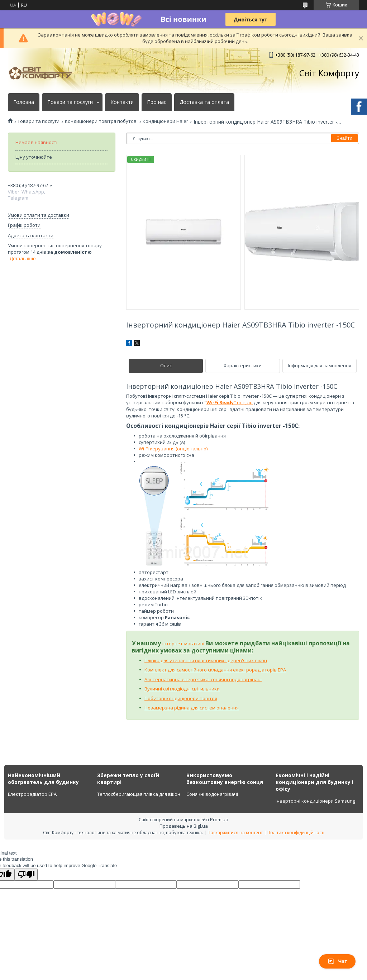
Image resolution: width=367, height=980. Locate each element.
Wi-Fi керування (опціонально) (173, 449)
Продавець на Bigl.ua (184, 826)
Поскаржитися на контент (235, 833)
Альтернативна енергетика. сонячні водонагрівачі (203, 679)
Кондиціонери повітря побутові (101, 121)
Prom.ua (219, 819)
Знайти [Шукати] (344, 138)
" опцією (230, 402)
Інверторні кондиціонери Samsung (315, 801)
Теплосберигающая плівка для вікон (139, 794)
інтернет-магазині (184, 644)
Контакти (122, 102)
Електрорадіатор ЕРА (32, 794)
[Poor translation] (26, 874)
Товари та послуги (70, 102)
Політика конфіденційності (296, 833)
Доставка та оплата (204, 102)
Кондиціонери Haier (165, 121)
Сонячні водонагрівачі (212, 794)
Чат (337, 961)
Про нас (157, 102)
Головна (24, 102)
